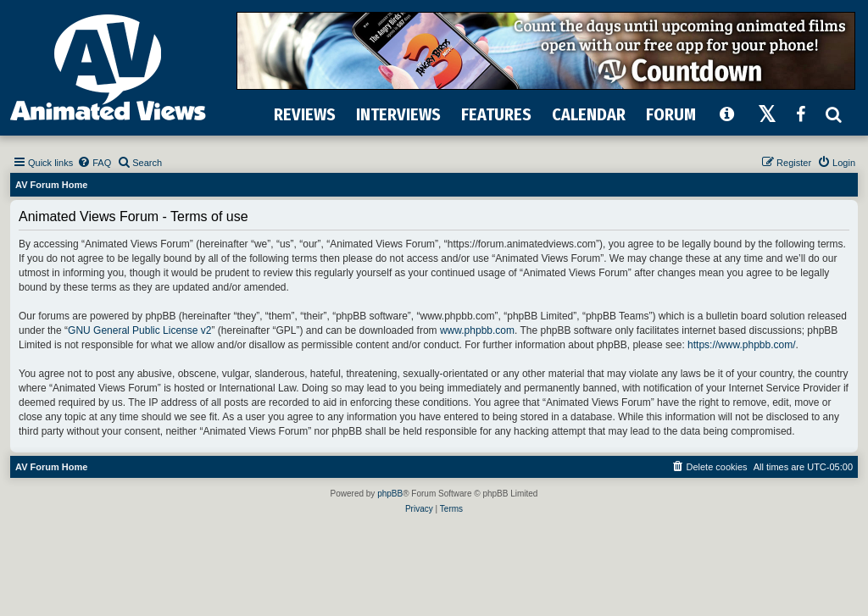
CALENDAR (589, 114)
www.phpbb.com (477, 330)
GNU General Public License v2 (139, 330)
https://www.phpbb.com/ (741, 345)
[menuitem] (94, 163)
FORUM (671, 114)
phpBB (390, 494)
